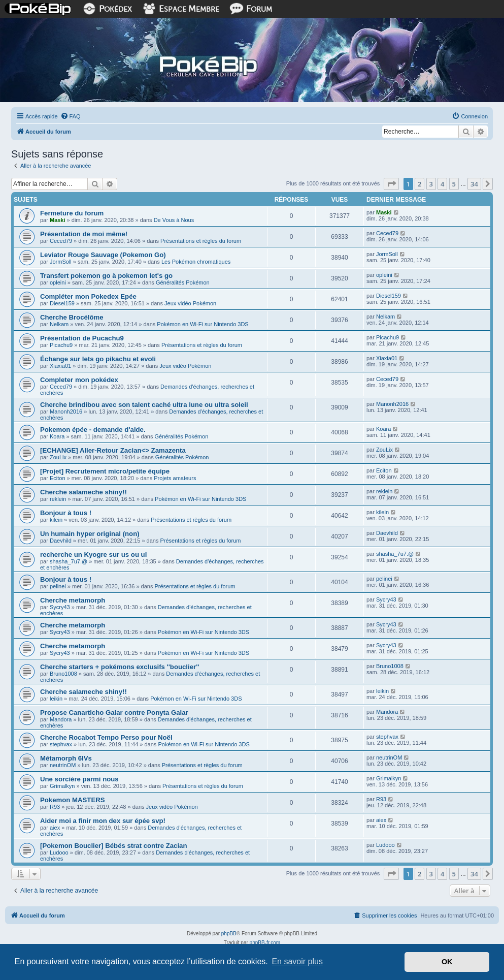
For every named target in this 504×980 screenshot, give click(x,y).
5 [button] (454, 184)
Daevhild (61, 541)
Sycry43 (60, 607)
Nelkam (59, 324)
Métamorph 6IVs (66, 758)
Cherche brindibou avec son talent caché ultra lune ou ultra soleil (144, 405)
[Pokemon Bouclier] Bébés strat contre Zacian (113, 846)
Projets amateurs (175, 478)
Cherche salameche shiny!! (83, 492)
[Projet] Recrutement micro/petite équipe (105, 471)
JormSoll (61, 262)
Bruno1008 (63, 674)
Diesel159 (62, 303)
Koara (57, 436)
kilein (56, 520)
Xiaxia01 (60, 366)
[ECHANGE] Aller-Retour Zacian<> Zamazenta (113, 450)
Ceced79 (61, 241)
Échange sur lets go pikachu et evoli (98, 359)
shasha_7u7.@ (69, 561)
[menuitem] (71, 116)
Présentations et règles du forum (201, 241)
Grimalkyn (62, 786)
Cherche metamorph (73, 600)
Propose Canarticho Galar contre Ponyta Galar (114, 713)
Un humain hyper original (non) (90, 534)
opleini (58, 282)
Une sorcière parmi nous (79, 779)
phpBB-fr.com (265, 943)
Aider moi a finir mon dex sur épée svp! (103, 821)
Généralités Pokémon (183, 282)
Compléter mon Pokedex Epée (88, 296)
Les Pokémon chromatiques (196, 262)
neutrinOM (63, 765)
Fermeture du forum (72, 213)
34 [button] (474, 184)
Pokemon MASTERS (73, 800)
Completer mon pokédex (79, 380)
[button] (391, 184)
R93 (55, 807)
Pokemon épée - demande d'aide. (93, 430)
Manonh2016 (66, 412)
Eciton (58, 478)
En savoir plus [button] (297, 961)
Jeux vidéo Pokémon (190, 303)
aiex (55, 828)
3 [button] (431, 184)
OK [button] (447, 962)
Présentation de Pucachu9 (82, 338)
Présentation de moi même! (84, 234)
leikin (56, 699)
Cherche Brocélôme (72, 317)
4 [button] (442, 184)
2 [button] (419, 184)
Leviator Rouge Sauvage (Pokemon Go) (103, 255)
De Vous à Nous (174, 220)
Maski (58, 220)
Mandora (61, 719)
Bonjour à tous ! (66, 513)
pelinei (58, 586)
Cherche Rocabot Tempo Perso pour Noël (106, 737)
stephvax (61, 744)
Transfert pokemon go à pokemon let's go (106, 276)
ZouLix (58, 457)
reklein (58, 499)
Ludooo (59, 852)
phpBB (229, 934)
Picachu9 (61, 345)
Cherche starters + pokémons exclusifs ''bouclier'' (120, 667)
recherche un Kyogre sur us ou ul (93, 555)
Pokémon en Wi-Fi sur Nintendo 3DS (203, 324)
